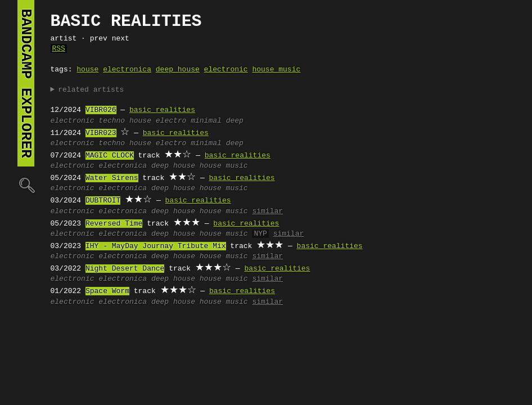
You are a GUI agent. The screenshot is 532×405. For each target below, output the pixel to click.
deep (235, 121)
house (87, 70)
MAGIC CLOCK (110, 156)
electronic (226, 70)
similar (267, 211)
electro (171, 121)
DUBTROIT (103, 201)
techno (112, 121)
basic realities (162, 110)
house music (276, 70)
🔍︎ (26, 185)
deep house (178, 70)
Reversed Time (114, 224)
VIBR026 (101, 110)
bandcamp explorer (26, 83)
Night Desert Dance (125, 269)
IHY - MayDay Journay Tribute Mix (156, 246)
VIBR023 (101, 133)
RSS (59, 49)
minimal (206, 121)
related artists (91, 90)
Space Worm (107, 291)
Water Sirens (112, 178)
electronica (127, 70)
